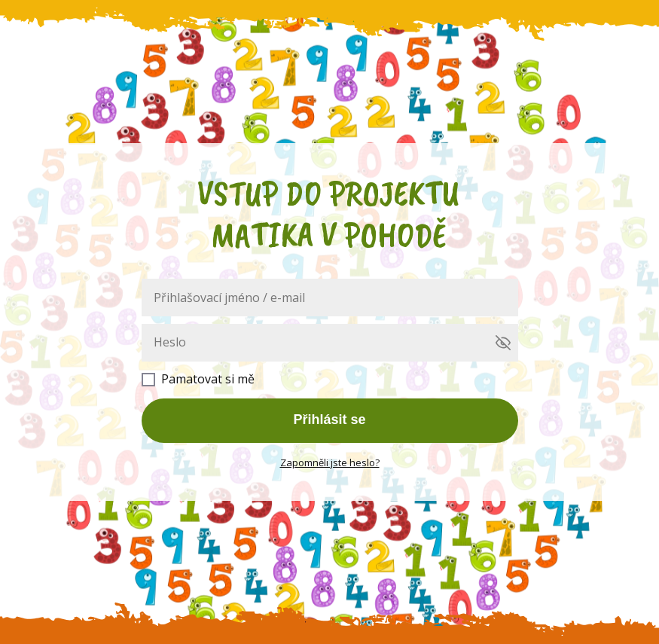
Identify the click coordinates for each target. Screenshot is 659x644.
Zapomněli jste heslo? (330, 462)
